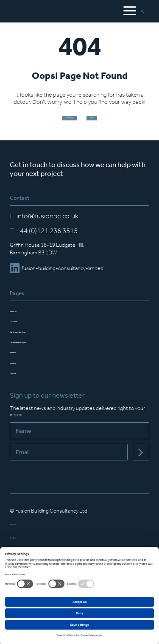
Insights (19, 371)
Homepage (58, 123)
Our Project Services (34, 340)
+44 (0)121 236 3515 (44, 240)
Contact (20, 381)
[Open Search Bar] (145, 12)
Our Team (21, 330)
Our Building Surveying (37, 350)
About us (20, 319)
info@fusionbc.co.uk (44, 225)
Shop (108, 123)
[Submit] (141, 461)
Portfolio (20, 361)
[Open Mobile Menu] (129, 12)
